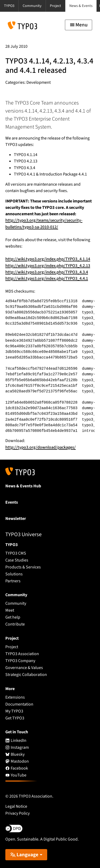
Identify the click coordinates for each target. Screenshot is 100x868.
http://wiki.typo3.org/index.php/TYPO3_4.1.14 (48, 259)
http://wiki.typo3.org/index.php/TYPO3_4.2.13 (48, 266)
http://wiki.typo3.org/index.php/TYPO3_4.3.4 (47, 272)
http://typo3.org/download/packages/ (41, 447)
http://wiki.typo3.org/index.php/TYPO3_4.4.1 (47, 278)
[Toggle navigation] (79, 25)
